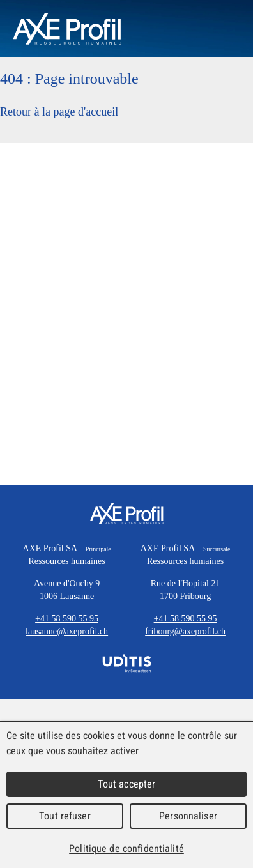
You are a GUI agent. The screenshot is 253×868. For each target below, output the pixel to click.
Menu (221, 29)
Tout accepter (127, 784)
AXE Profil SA (127, 514)
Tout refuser (65, 816)
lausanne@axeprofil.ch (67, 631)
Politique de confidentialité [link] (126, 849)
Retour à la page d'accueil (59, 112)
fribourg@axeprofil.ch (185, 631)
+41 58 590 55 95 (67, 619)
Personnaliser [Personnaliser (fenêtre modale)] (188, 816)
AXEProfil (67, 29)
